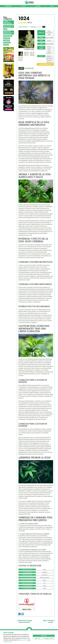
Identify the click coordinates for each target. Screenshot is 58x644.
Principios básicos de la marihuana (8, 33)
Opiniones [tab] (29, 68)
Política (7, 43)
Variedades (34, 27)
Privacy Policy (24, 640)
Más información (45, 64)
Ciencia (7, 40)
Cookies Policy (8, 642)
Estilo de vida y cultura (9, 26)
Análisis (7, 38)
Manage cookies (49, 638)
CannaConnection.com (29, 2)
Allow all (44, 636)
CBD (5, 29)
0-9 (40, 27)
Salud (6, 45)
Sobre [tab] (21, 68)
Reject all (37, 638)
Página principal (23, 27)
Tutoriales (8, 36)
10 (26, 22)
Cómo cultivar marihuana (8, 22)
